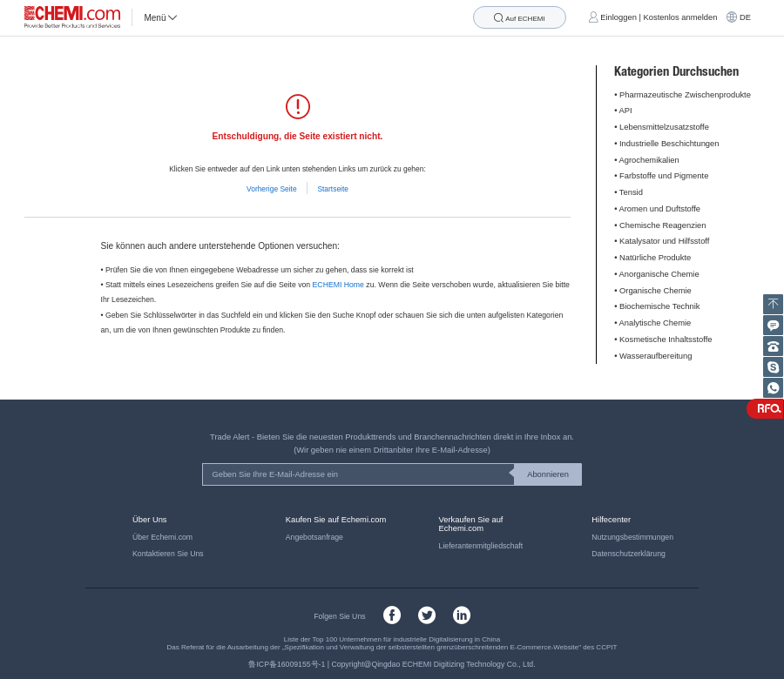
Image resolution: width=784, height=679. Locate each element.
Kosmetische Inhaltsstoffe (666, 339)
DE (745, 17)
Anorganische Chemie (659, 274)
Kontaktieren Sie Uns (168, 554)
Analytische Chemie (656, 323)
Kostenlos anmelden (681, 17)
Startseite (333, 189)
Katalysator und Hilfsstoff (664, 241)
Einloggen (618, 17)
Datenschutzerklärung (629, 554)
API (626, 111)
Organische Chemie (656, 291)
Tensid (631, 192)
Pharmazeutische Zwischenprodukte (685, 95)
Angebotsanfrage (314, 537)
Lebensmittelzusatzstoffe (664, 127)
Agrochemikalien (649, 160)
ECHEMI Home (338, 285)
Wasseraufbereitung (656, 356)
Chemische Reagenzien (662, 225)
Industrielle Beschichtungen (669, 144)
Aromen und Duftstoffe (660, 209)
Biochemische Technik (659, 306)
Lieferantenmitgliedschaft (481, 546)
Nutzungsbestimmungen (632, 537)
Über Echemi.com (162, 537)
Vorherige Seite (272, 189)
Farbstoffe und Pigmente (664, 176)
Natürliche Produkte (655, 258)
